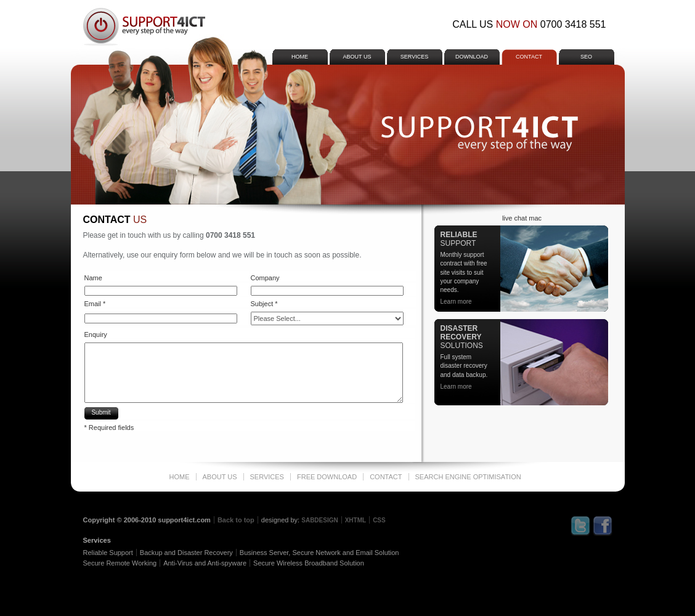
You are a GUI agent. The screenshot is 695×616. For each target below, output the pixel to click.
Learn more (456, 302)
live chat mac (522, 218)
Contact (529, 57)
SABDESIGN (319, 520)
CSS (379, 520)
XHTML (356, 520)
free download (327, 477)
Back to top (236, 520)
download (472, 57)
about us (357, 57)
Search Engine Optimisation (468, 477)
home (300, 57)
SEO (586, 57)
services (414, 57)
